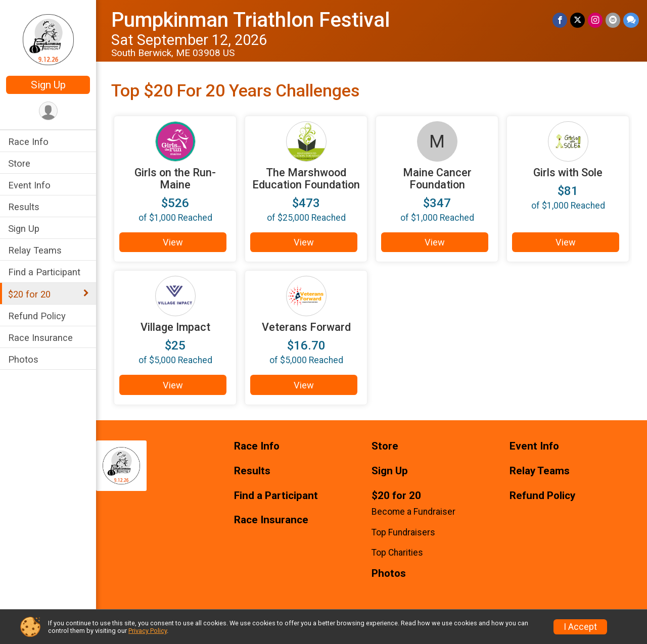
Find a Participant (44, 272)
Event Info (29, 185)
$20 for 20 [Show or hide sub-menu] (29, 294)
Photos (23, 359)
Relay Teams (35, 250)
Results (24, 207)
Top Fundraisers (403, 532)
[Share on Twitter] (577, 20)
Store (19, 163)
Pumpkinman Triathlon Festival (250, 20)
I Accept (580, 627)
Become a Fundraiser (413, 512)
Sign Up (48, 85)
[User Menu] (48, 111)
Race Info (28, 142)
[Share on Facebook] (560, 20)
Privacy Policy (148, 631)
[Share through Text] (631, 20)
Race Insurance (40, 338)
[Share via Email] (613, 20)
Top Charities (397, 553)
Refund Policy (37, 316)
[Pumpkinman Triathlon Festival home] (48, 39)
